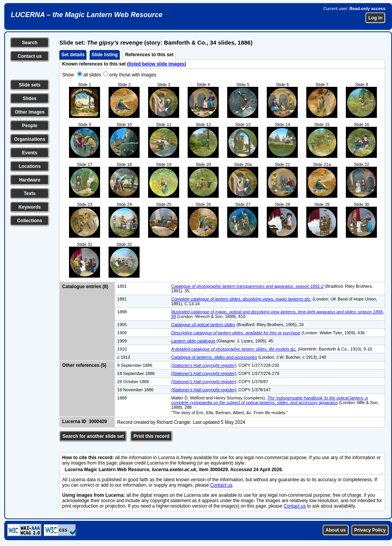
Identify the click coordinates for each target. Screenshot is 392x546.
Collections (30, 221)
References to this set (149, 55)
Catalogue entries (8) (85, 287)
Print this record (151, 436)
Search (29, 43)
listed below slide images (157, 64)
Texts (29, 194)
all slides (92, 75)
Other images (30, 112)
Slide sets (29, 85)
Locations (30, 166)
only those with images (133, 75)
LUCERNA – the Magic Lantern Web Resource (87, 15)
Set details (73, 55)
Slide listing (104, 55)
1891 (122, 286)
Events (30, 153)
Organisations (30, 139)
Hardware (30, 180)
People (30, 126)
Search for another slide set (93, 436)
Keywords (30, 207)
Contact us (29, 56)
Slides (30, 98)
